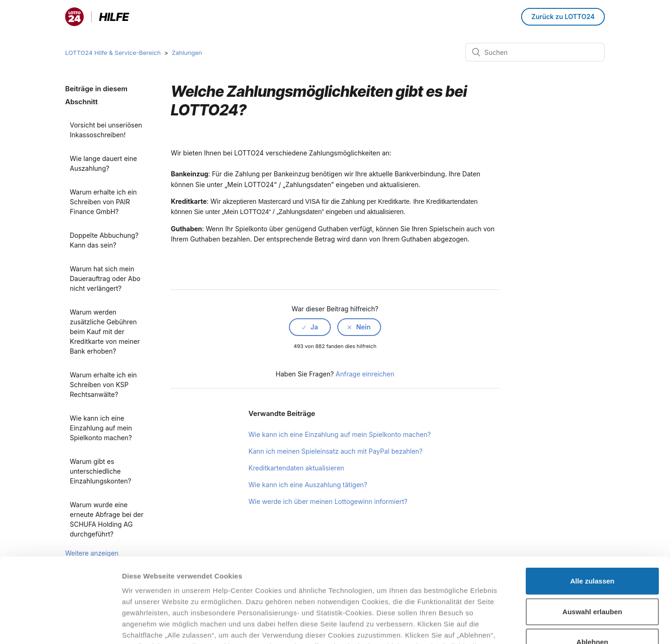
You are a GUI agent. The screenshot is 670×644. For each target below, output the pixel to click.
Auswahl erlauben (592, 532)
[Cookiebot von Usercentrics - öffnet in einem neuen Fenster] (60, 626)
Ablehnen (592, 563)
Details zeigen (495, 626)
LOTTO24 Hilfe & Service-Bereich (113, 53)
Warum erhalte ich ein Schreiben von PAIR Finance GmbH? (103, 202)
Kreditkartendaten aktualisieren (296, 468)
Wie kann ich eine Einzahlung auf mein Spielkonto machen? (101, 428)
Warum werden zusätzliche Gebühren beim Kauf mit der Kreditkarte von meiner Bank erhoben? (105, 332)
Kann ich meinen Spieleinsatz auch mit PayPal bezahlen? (335, 451)
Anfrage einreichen (365, 374)
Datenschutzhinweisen (162, 589)
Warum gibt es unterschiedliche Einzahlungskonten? (100, 471)
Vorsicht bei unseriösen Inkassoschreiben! (106, 130)
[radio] (310, 327)
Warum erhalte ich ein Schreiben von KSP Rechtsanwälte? (103, 385)
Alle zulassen (592, 502)
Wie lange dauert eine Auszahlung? (103, 163)
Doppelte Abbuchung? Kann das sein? (104, 240)
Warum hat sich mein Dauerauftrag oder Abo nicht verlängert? (105, 278)
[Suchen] (535, 52)
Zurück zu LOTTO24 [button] (563, 17)
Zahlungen (187, 53)
